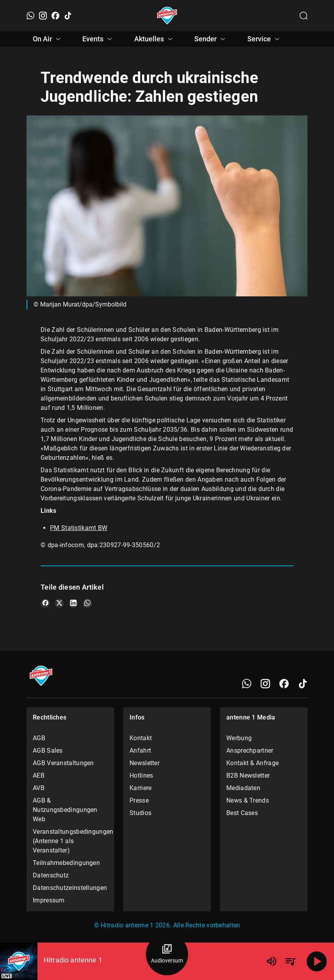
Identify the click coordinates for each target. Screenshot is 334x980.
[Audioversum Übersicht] (167, 954)
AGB (39, 738)
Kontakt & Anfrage (252, 763)
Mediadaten (243, 788)
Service (265, 39)
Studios (140, 813)
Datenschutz (51, 875)
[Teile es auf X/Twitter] (59, 603)
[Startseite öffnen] (167, 16)
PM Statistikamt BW (79, 528)
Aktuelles (155, 39)
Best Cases (242, 813)
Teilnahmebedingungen (66, 863)
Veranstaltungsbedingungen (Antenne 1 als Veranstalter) (70, 841)
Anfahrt (140, 751)
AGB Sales (48, 751)
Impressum (49, 900)
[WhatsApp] (30, 16)
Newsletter (145, 763)
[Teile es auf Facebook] (45, 603)
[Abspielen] (317, 961)
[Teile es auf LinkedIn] (73, 603)
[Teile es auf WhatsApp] (87, 603)
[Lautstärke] (272, 961)
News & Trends (248, 800)
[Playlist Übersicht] (290, 961)
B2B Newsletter (248, 775)
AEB (39, 775)
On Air (48, 39)
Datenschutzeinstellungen (70, 888)
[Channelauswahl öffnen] (304, 16)
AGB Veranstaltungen (63, 763)
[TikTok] (68, 16)
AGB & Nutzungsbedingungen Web (65, 810)
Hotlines (141, 775)
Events (98, 39)
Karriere (140, 788)
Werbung (239, 738)
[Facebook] (55, 16)
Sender (211, 39)
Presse (139, 800)
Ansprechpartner (250, 751)
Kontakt (141, 738)
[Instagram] (43, 16)
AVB (39, 788)
